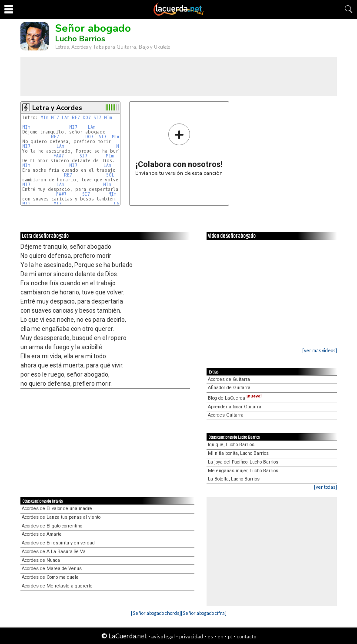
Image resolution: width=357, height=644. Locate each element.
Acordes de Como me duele (50, 577)
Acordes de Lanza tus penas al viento (61, 517)
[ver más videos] (320, 350)
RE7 (76, 118)
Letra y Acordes (57, 108)
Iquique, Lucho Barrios (231, 445)
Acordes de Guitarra (229, 379)
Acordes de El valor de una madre (57, 509)
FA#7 (59, 156)
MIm (44, 118)
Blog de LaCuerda (235, 398)
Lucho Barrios (80, 39)
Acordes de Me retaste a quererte (57, 586)
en (220, 636)
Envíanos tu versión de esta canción (179, 149)
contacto (246, 636)
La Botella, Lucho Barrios (234, 479)
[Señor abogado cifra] (204, 613)
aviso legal (163, 636)
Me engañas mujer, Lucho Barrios (243, 471)
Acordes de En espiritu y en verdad (58, 543)
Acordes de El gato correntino (52, 526)
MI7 (55, 118)
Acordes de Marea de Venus (52, 569)
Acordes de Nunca (41, 560)
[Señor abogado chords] (156, 613)
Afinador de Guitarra (229, 388)
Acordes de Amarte (42, 534)
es (210, 636)
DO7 (87, 118)
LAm (65, 118)
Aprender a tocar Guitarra (235, 407)
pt (230, 636)
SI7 (97, 118)
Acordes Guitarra (226, 415)
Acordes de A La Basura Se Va (54, 552)
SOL (112, 175)
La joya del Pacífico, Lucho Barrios (243, 462)
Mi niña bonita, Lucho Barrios (238, 453)
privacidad (191, 636)
